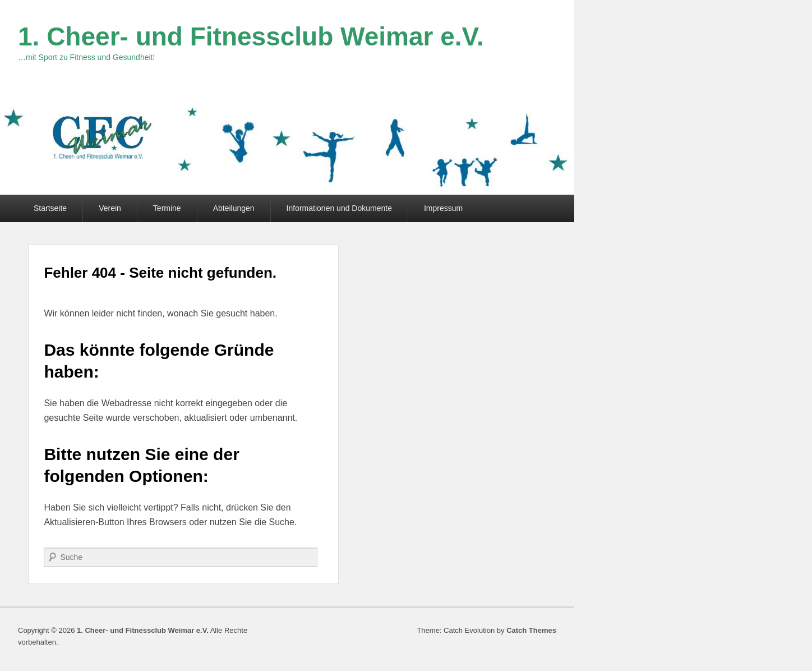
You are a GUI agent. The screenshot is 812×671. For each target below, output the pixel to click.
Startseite (50, 208)
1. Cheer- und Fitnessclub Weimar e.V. (251, 36)
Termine (167, 208)
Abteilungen (234, 208)
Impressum (443, 208)
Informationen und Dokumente (339, 208)
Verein (110, 208)
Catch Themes (531, 630)
